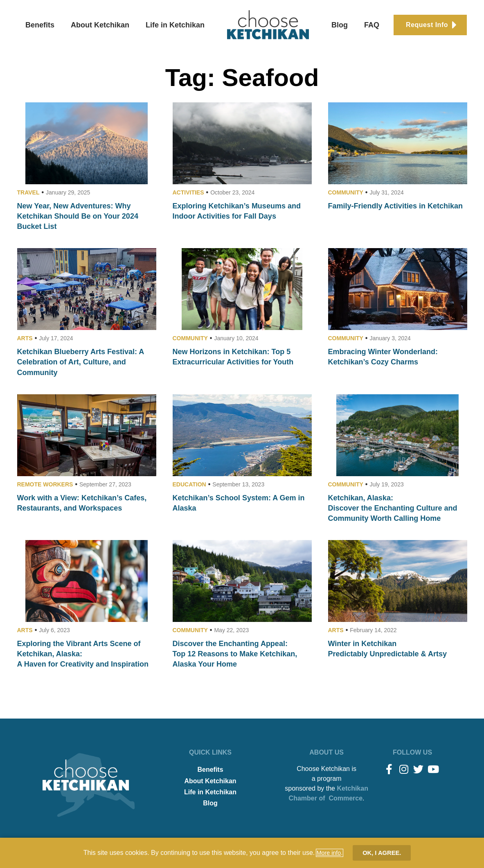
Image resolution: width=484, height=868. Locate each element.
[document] (242, 434)
